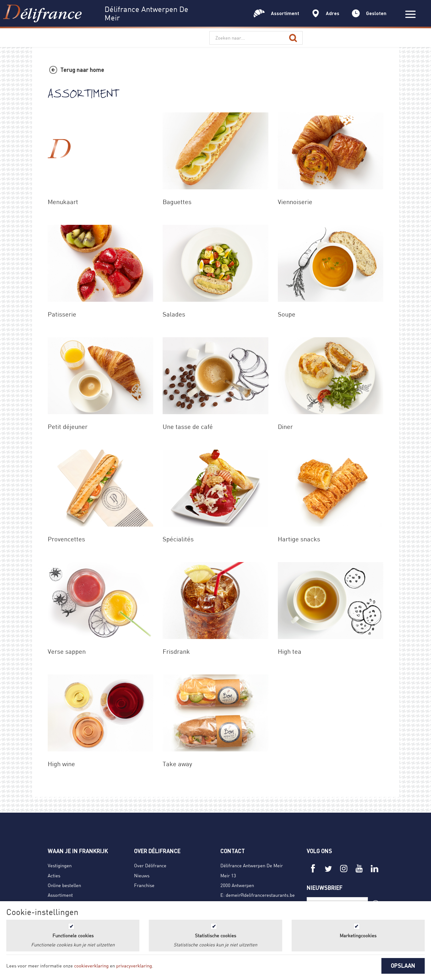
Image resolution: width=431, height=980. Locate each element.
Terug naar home (82, 70)
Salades (174, 314)
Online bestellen (64, 885)
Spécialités (178, 539)
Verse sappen (67, 651)
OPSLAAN (403, 966)
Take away (177, 764)
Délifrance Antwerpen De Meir (252, 865)
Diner (285, 427)
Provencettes (66, 539)
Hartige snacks (299, 539)
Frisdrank (176, 651)
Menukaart (63, 202)
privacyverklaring (134, 966)
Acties (54, 875)
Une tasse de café (188, 427)
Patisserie (62, 314)
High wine (61, 764)
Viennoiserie (295, 202)
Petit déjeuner (68, 427)
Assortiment (60, 895)
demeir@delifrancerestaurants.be (260, 895)
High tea (290, 651)
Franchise (144, 885)
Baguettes (177, 202)
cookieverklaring (91, 966)
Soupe (287, 314)
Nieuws (142, 875)
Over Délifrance (150, 865)
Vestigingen (60, 865)
